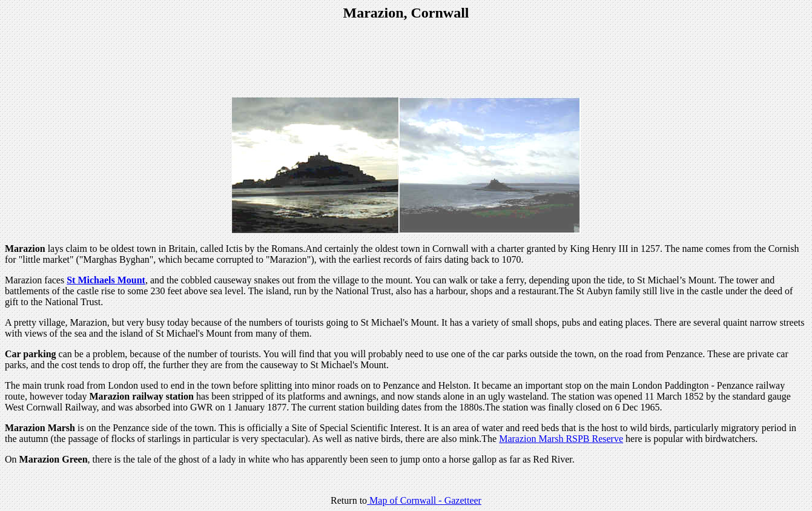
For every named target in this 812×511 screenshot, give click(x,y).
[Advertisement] (406, 61)
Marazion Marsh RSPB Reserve (561, 439)
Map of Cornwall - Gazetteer (424, 500)
